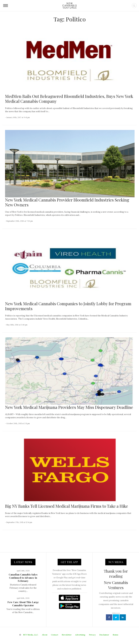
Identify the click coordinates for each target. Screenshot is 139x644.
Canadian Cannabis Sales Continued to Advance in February (23, 578)
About (45, 635)
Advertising (80, 635)
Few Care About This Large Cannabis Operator (23, 604)
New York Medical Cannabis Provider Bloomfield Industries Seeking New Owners (67, 202)
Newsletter (67, 635)
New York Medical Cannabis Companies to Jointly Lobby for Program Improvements (68, 306)
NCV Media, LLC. (31, 635)
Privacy (92, 635)
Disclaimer (104, 635)
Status (115, 635)
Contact (55, 635)
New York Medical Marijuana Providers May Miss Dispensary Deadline (69, 407)
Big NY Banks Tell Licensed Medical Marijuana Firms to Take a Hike (66, 506)
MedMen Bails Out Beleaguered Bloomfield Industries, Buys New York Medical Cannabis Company (69, 99)
